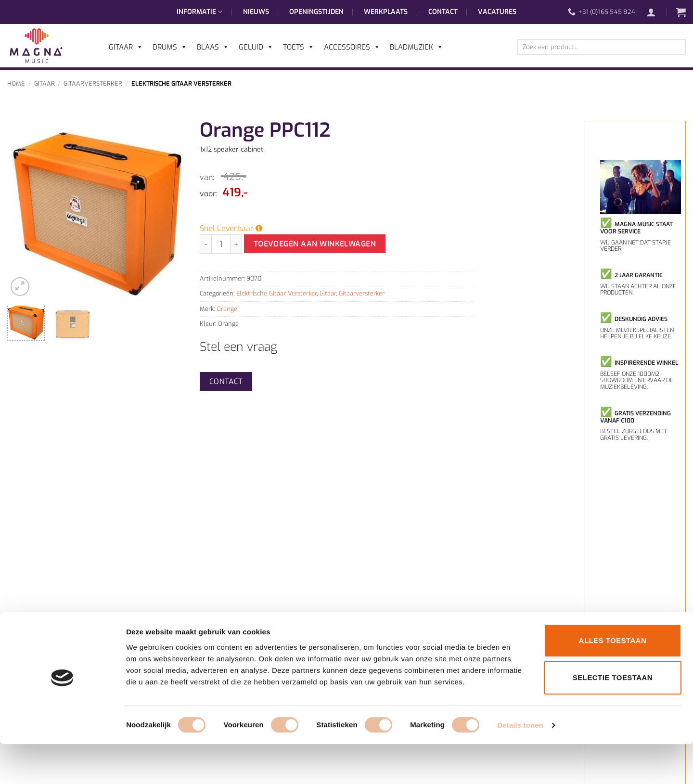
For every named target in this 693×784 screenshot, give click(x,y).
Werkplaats (386, 12)
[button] (656, 12)
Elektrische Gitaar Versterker (181, 84)
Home (16, 84)
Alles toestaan (613, 680)
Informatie (199, 12)
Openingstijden (316, 12)
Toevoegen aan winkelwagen (315, 244)
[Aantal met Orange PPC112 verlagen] (205, 244)
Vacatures (497, 12)
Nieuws (256, 12)
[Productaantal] (221, 244)
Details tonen (520, 765)
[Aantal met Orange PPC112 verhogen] (236, 244)
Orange (227, 309)
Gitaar (45, 84)
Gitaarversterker (93, 84)
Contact (443, 12)
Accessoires (352, 47)
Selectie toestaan (613, 718)
